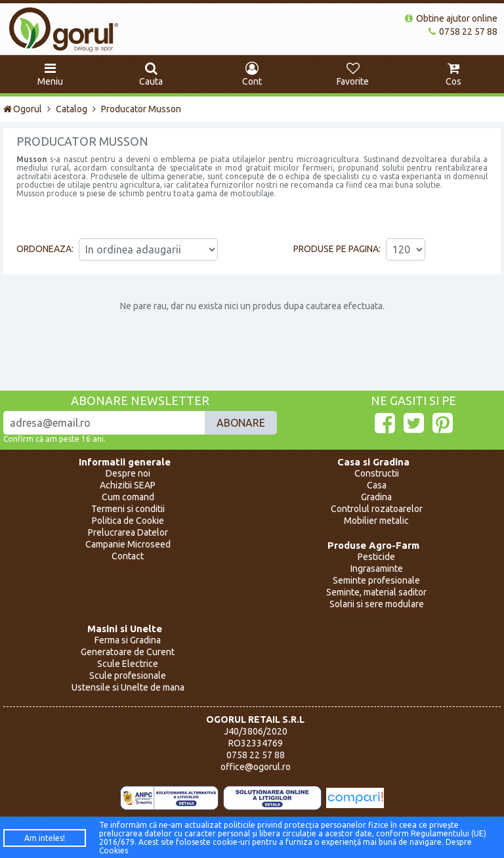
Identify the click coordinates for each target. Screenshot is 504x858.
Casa (377, 485)
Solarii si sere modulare (377, 604)
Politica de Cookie (128, 521)
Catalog (72, 109)
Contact (128, 556)
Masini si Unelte (125, 629)
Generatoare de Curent (128, 652)
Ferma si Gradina (128, 640)
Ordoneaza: (45, 249)
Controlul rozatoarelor (377, 509)
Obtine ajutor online (451, 18)
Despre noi (128, 473)
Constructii (377, 473)
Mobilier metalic (376, 521)
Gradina (376, 497)
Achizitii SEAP (128, 485)
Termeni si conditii (128, 509)
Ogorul (23, 109)
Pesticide (376, 557)
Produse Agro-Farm (373, 545)
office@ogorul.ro (256, 767)
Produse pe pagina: (337, 249)
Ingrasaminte (377, 568)
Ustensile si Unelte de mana (128, 687)
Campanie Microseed (128, 544)
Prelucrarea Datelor (128, 532)
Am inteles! (45, 838)
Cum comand (128, 497)
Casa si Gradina (373, 462)
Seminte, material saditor (376, 592)
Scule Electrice (128, 664)
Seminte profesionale (376, 580)
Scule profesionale (128, 676)
